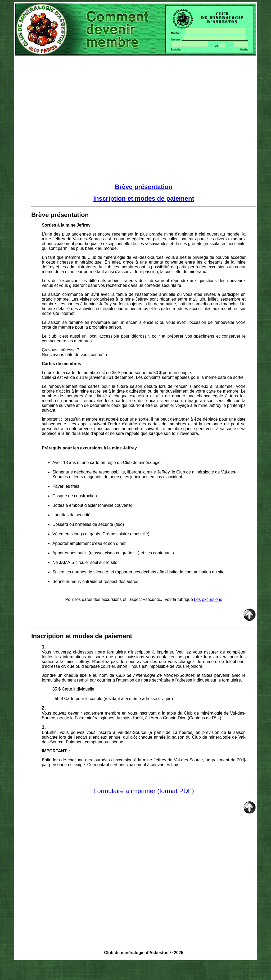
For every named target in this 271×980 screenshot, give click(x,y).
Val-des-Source (132, 732)
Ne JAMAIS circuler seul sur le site (85, 562)
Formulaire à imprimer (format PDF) (144, 791)
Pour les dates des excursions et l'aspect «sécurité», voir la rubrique (129, 599)
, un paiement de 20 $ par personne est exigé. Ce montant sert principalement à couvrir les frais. (144, 762)
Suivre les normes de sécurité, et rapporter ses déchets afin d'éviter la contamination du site (139, 572)
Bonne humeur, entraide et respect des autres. (96, 581)
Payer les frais (66, 486)
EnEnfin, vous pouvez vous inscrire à (80, 732)
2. (44, 708)
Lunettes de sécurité (71, 515)
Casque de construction (75, 496)
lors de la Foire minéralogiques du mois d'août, (100, 718)
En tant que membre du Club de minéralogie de (87, 257)
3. (44, 727)
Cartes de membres (62, 364)
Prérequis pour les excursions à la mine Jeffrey (89, 448)
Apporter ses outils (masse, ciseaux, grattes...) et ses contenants (113, 553)
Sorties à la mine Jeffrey (66, 225)
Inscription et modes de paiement (144, 198)
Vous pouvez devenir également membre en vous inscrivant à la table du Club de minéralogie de (136, 713)
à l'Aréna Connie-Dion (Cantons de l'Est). (184, 718)
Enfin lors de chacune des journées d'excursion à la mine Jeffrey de (108, 760)
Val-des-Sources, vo (152, 257)
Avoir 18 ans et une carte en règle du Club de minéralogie (107, 463)
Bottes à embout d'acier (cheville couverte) (92, 505)
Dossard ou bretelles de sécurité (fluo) (88, 524)
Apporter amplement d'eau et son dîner (89, 543)
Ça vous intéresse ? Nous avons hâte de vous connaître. (76, 352)
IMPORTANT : (56, 751)
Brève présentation (144, 187)
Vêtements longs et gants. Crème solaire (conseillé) (101, 534)
